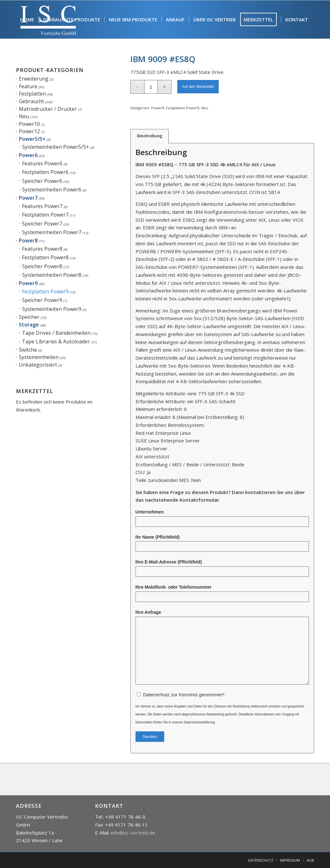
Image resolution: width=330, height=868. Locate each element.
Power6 (28, 155)
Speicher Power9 (42, 300)
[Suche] (22, 58)
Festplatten (32, 94)
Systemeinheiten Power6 (52, 190)
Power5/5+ (32, 139)
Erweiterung (34, 79)
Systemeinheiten (39, 357)
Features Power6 (42, 163)
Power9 (28, 283)
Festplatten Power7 (45, 215)
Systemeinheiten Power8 (52, 275)
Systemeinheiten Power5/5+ (56, 147)
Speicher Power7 (42, 224)
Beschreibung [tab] (150, 136)
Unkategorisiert (38, 365)
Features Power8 (42, 249)
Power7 (28, 198)
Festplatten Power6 (45, 172)
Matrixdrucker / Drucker (48, 109)
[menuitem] (27, 19)
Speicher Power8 (42, 266)
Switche (28, 350)
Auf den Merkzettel (198, 87)
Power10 (29, 124)
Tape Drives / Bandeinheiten (56, 333)
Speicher (29, 317)
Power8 (28, 240)
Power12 (29, 131)
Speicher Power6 (42, 181)
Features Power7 (42, 206)
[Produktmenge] (151, 87)
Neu (24, 116)
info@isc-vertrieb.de (133, 833)
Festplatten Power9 (45, 291)
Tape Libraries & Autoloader (56, 341)
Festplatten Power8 (45, 257)
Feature (28, 86)
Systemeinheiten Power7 (52, 232)
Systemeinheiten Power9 (52, 309)
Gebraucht (31, 101)
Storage (29, 325)
